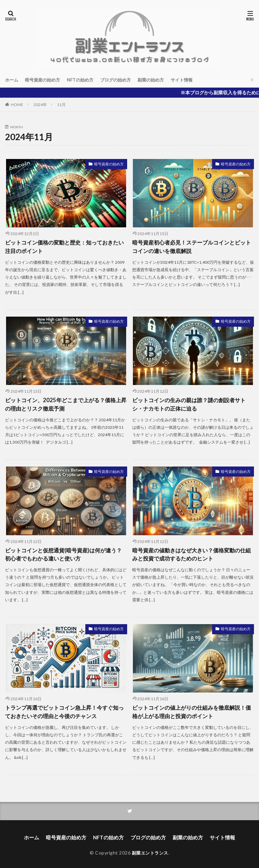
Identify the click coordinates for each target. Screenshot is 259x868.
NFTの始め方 (85, 80)
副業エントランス (150, 850)
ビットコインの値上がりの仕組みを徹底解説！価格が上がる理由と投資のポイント (192, 710)
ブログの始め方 (122, 80)
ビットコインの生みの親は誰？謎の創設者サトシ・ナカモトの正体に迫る (189, 404)
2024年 (40, 105)
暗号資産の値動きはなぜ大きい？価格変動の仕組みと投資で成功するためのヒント (192, 553)
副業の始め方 (160, 80)
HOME (17, 105)
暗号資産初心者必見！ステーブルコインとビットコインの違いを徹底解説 (192, 246)
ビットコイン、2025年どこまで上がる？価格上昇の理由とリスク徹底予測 (65, 404)
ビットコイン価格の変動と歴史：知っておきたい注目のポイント (64, 246)
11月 (61, 105)
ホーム (12, 80)
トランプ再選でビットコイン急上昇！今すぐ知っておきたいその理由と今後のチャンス (64, 710)
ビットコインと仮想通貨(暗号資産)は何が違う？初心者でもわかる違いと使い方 (63, 553)
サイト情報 (193, 80)
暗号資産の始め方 (45, 80)
